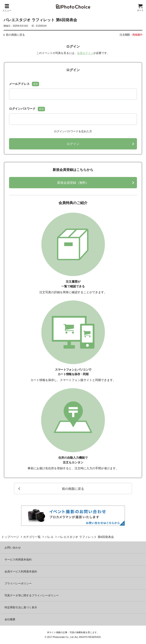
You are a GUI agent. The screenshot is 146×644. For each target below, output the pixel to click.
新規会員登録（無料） (73, 183)
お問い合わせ (13, 548)
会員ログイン (85, 53)
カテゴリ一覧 (32, 537)
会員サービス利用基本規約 (21, 572)
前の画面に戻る (15, 35)
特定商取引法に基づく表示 (21, 607)
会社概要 (10, 619)
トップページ (10, 537)
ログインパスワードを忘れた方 (73, 131)
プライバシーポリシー (18, 584)
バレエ (49, 537)
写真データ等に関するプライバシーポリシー (32, 595)
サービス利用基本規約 (18, 560)
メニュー (7, 8)
